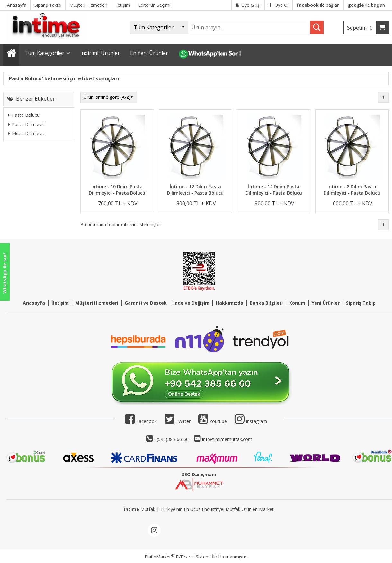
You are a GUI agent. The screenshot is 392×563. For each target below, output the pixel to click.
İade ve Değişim (191, 303)
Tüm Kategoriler (44, 53)
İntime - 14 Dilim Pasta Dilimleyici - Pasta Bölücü (274, 190)
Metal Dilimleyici (27, 133)
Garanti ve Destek (146, 303)
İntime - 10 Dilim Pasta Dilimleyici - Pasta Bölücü (117, 190)
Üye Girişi (248, 5)
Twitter (178, 421)
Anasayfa (34, 303)
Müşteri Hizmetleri (97, 303)
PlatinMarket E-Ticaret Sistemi (178, 557)
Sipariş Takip (361, 303)
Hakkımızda (230, 303)
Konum (297, 303)
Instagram (256, 421)
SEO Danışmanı (199, 474)
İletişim (60, 303)
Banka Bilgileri (266, 303)
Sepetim (361, 28)
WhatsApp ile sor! (5, 273)
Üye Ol (279, 5)
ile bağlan (318, 5)
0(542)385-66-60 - (174, 439)
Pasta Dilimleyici (27, 124)
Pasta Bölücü (24, 115)
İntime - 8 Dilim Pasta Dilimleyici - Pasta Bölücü (352, 190)
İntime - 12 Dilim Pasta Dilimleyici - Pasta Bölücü (195, 190)
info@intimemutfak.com (227, 439)
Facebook (141, 421)
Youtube (213, 421)
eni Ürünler (327, 303)
